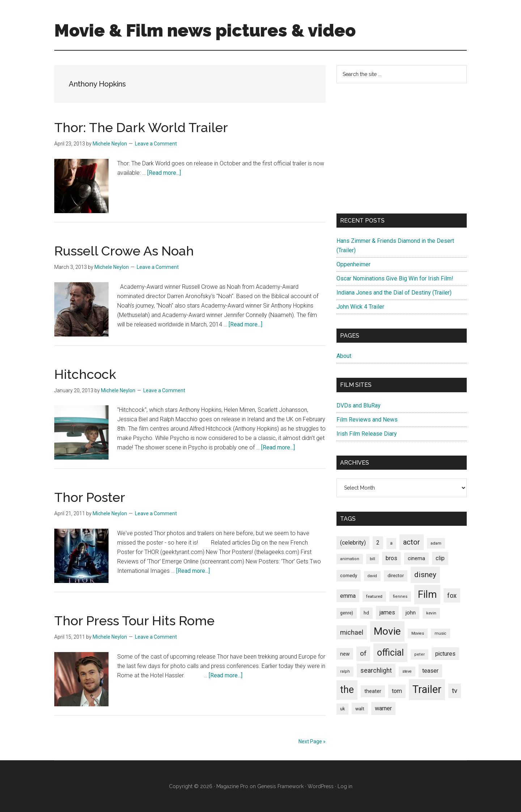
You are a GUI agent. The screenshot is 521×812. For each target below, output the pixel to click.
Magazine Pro (232, 786)
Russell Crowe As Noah (124, 251)
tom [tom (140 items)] (397, 691)
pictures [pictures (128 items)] (445, 654)
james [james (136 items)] (387, 612)
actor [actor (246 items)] (412, 542)
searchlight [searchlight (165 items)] (376, 671)
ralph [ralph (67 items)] (345, 671)
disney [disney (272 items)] (425, 574)
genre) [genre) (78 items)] (347, 613)
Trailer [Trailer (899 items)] (427, 689)
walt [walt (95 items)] (360, 709)
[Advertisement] (402, 148)
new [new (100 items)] (345, 654)
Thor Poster (90, 497)
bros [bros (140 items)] (391, 558)
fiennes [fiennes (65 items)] (400, 597)
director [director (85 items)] (396, 576)
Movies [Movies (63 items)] (418, 633)
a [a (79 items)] (391, 543)
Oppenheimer (353, 264)
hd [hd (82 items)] (366, 613)
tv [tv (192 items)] (455, 691)
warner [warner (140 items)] (383, 708)
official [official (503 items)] (390, 653)
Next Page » (312, 741)
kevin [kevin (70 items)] (431, 613)
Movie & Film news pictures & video (205, 30)
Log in (345, 786)
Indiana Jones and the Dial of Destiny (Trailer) (394, 293)
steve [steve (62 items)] (407, 671)
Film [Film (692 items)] (427, 594)
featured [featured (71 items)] (374, 596)
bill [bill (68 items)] (372, 559)
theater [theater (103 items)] (373, 691)
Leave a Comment (156, 144)
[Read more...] (164, 173)
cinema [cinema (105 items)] (416, 559)
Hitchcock (85, 374)
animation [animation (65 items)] (350, 559)
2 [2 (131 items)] (378, 543)
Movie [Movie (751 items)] (387, 631)
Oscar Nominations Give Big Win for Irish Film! (395, 278)
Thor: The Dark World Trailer (141, 127)
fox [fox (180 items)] (452, 595)
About (344, 356)
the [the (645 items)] (347, 690)
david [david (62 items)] (372, 576)
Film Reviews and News (367, 420)
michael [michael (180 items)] (352, 632)
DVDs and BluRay (359, 405)
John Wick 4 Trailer (360, 307)
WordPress (321, 786)
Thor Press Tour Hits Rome (134, 621)
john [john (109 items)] (411, 613)
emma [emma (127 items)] (348, 596)
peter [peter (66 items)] (420, 654)
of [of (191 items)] (363, 654)
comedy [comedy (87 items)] (349, 576)
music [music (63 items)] (440, 633)
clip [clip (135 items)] (440, 558)
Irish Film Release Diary (367, 434)
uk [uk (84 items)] (342, 709)
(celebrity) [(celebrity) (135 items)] (353, 543)
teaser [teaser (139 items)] (430, 671)
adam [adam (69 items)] (436, 543)
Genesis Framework (280, 786)
